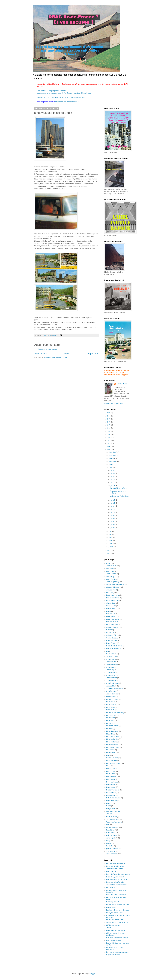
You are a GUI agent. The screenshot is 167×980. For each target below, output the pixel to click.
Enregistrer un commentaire (47, 349)
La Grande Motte (112, 699)
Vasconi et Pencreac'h (114, 822)
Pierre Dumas (111, 771)
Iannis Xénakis (111, 654)
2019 (109, 419)
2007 (109, 554)
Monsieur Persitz (112, 739)
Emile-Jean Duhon (113, 619)
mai (110, 534)
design (109, 841)
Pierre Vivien (111, 779)
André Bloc (110, 568)
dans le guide (111, 838)
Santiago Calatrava (113, 811)
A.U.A (108, 563)
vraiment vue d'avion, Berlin (120, 496)
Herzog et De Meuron (114, 649)
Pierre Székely (111, 777)
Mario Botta (110, 721)
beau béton (110, 830)
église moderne (112, 854)
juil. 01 (113, 528)
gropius (109, 843)
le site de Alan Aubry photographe (118, 874)
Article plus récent (41, 354)
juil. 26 (113, 473)
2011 (109, 443)
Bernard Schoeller (113, 595)
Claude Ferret (111, 606)
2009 (109, 450)
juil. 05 (113, 525)
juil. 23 (113, 482)
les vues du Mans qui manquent (117, 952)
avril (110, 537)
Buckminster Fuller (113, 598)
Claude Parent (111, 609)
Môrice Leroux (111, 753)
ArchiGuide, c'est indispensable (117, 923)
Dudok (109, 611)
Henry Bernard (111, 643)
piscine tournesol (112, 849)
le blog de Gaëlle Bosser (115, 913)
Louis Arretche (111, 705)
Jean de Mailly (111, 686)
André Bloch (111, 571)
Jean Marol (110, 667)
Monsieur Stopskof (113, 745)
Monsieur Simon (112, 742)
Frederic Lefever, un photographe (118, 910)
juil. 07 (113, 518)
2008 (109, 551)
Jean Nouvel (111, 673)
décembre (112, 452)
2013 (109, 437)
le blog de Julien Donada (115, 882)
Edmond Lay (111, 614)
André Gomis (111, 579)
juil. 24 (113, 479)
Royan (109, 806)
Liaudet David (122, 384)
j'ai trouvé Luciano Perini (119, 488)
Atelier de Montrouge (114, 587)
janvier (111, 547)
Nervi (108, 755)
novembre (112, 455)
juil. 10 (113, 512)
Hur (108, 651)
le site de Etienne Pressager (116, 895)
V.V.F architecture (112, 819)
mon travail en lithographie (116, 864)
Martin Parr (110, 723)
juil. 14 (113, 506)
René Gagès (111, 785)
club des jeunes (112, 835)
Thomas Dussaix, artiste (115, 869)
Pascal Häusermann (113, 763)
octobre (111, 458)
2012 (109, 440)
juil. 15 (113, 503)
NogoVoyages (111, 907)
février (111, 544)
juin (110, 531)
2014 (109, 434)
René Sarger (111, 787)
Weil (108, 825)
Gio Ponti (110, 630)
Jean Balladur (111, 659)
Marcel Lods (111, 718)
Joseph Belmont (112, 694)
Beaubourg (110, 593)
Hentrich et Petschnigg (114, 646)
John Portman (111, 691)
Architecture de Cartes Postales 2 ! (67, 102)
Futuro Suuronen (112, 625)
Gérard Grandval (112, 638)
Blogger (93, 974)
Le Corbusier (111, 702)
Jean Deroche (111, 662)
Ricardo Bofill (111, 793)
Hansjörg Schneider (113, 902)
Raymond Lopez (112, 782)
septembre (113, 461)
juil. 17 (113, 500)
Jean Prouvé (111, 675)
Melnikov (109, 729)
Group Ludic (111, 633)
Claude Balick (111, 603)
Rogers (109, 803)
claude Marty (111, 833)
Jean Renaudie (112, 678)
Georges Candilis (112, 627)
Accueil (66, 354)
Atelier (109, 928)
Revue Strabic (111, 872)
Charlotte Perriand (113, 601)
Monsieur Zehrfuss (113, 747)
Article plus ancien (92, 354)
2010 (109, 447)
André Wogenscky (113, 582)
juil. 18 (113, 486)
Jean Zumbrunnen (113, 683)
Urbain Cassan (111, 817)
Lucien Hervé (111, 707)
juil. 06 (113, 521)
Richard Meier (111, 795)
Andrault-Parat (111, 566)
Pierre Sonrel (111, 774)
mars (111, 541)
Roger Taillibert (112, 801)
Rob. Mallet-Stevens (113, 798)
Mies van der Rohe (113, 737)
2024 (109, 416)
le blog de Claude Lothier (115, 866)
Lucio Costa (110, 710)
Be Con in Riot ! (112, 888)
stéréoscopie (111, 851)
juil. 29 (113, 470)
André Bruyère (111, 574)
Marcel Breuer (111, 715)
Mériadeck (110, 750)
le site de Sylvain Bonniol (115, 877)
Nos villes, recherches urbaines (117, 938)
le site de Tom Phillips (114, 940)
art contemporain (112, 827)
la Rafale (109, 846)
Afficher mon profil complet (114, 403)
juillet (111, 468)
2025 (109, 413)
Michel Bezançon (112, 731)
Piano (108, 766)
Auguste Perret (112, 590)
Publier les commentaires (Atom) (55, 357)
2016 (109, 428)
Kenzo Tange (111, 697)
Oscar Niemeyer (112, 758)
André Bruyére (111, 577)
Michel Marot (111, 734)
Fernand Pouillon (112, 622)
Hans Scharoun (112, 641)
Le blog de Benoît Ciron (115, 920)
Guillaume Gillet (112, 635)
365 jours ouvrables (113, 925)
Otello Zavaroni (112, 761)
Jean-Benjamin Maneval (115, 689)
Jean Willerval (111, 681)
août (110, 464)
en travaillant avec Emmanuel (117, 885)
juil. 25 (113, 476)
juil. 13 (113, 509)
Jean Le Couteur (112, 664)
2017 (109, 425)
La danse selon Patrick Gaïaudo (117, 905)
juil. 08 (113, 515)
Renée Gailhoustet (113, 790)
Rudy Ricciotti (111, 809)
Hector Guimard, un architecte (117, 880)
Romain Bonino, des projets (116, 931)
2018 (109, 422)
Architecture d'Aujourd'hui (115, 585)
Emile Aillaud (111, 616)
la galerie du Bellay (113, 955)
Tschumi (109, 814)
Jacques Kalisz (112, 657)
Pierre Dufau (111, 769)
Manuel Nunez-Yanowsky (115, 713)
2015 (109, 431)
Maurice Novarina (112, 726)
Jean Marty (110, 670)
